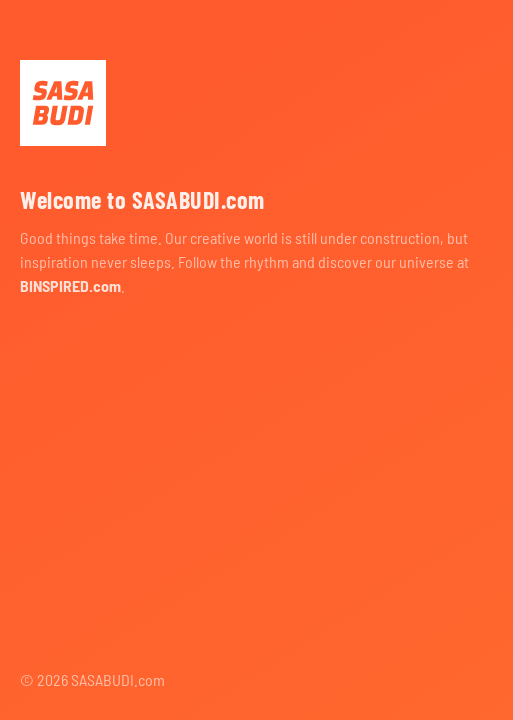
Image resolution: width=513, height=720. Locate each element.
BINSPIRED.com (70, 285)
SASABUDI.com (63, 103)
